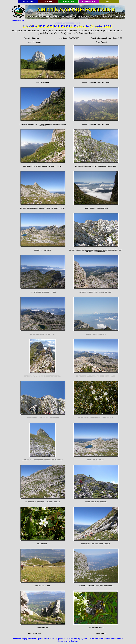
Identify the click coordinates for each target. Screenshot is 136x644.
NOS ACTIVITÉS (68, 1)
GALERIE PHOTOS (89, 1)
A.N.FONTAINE (28, 1)
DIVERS (109, 1)
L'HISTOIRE (48, 1)
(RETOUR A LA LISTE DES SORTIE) (68, 23)
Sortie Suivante (102, 42)
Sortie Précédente (35, 42)
